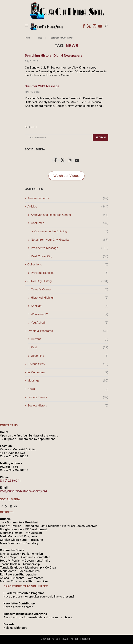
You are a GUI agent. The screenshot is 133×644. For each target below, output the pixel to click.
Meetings (68, 381)
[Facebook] (84, 26)
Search (100, 137)
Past (70, 348)
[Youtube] (100, 26)
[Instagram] (94, 26)
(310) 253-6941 (11, 481)
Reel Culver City (70, 256)
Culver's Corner (70, 290)
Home (28, 38)
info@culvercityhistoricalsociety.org (23, 491)
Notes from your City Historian (70, 240)
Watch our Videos (67, 176)
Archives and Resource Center (70, 215)
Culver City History (68, 281)
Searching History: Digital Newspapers (54, 56)
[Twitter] (89, 26)
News (68, 389)
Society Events (68, 397)
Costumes (70, 223)
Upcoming (70, 356)
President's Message (70, 248)
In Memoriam (68, 372)
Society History (68, 406)
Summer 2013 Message (42, 86)
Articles (68, 207)
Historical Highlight (70, 298)
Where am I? (70, 314)
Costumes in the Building (71, 231)
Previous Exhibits (70, 273)
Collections (68, 265)
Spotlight (70, 306)
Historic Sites (68, 364)
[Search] (107, 26)
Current (70, 339)
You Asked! (70, 323)
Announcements (68, 198)
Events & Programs (68, 331)
